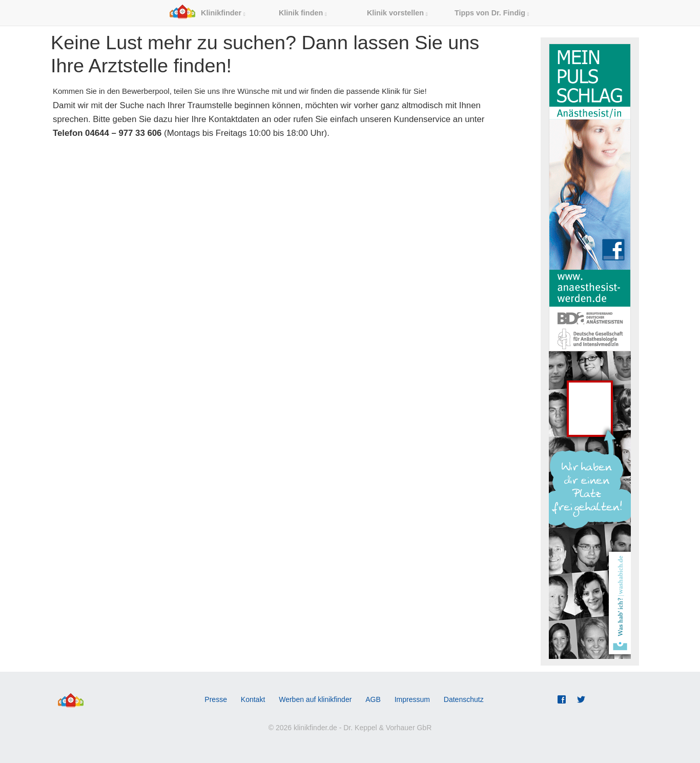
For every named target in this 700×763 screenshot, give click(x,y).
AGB (373, 699)
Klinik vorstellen (397, 13)
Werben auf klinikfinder (315, 699)
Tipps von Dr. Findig (492, 13)
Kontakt (253, 699)
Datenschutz (464, 699)
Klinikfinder (207, 13)
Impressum (412, 699)
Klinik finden (303, 13)
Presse (216, 699)
